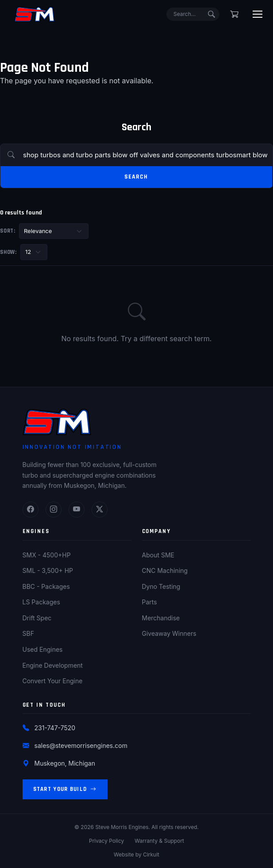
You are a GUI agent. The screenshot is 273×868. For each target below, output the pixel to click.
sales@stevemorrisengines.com (81, 745)
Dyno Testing (161, 586)
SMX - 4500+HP (47, 555)
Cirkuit (151, 854)
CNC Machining (165, 570)
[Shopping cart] (234, 14)
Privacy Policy (106, 841)
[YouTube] (77, 510)
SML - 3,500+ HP (48, 570)
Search (136, 177)
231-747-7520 (55, 728)
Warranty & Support (159, 841)
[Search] (193, 14)
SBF (28, 633)
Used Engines (43, 649)
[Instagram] (54, 510)
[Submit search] (211, 14)
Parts (150, 602)
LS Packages (41, 602)
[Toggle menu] (258, 14)
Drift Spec (37, 618)
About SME (158, 555)
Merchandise (161, 618)
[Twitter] (100, 510)
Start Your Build (65, 789)
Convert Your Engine (53, 681)
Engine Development (53, 665)
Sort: (8, 231)
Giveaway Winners (169, 633)
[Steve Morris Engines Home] (35, 14)
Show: (8, 252)
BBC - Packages (46, 586)
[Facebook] (31, 510)
